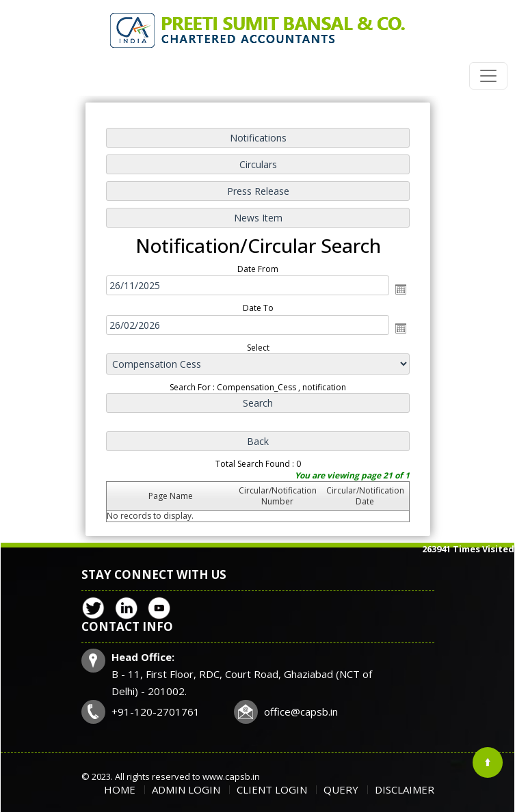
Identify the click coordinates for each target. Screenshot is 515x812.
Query (341, 789)
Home (120, 789)
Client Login (272, 789)
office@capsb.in (301, 712)
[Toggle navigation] (488, 76)
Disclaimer (405, 789)
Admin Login (186, 789)
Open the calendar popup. (399, 289)
